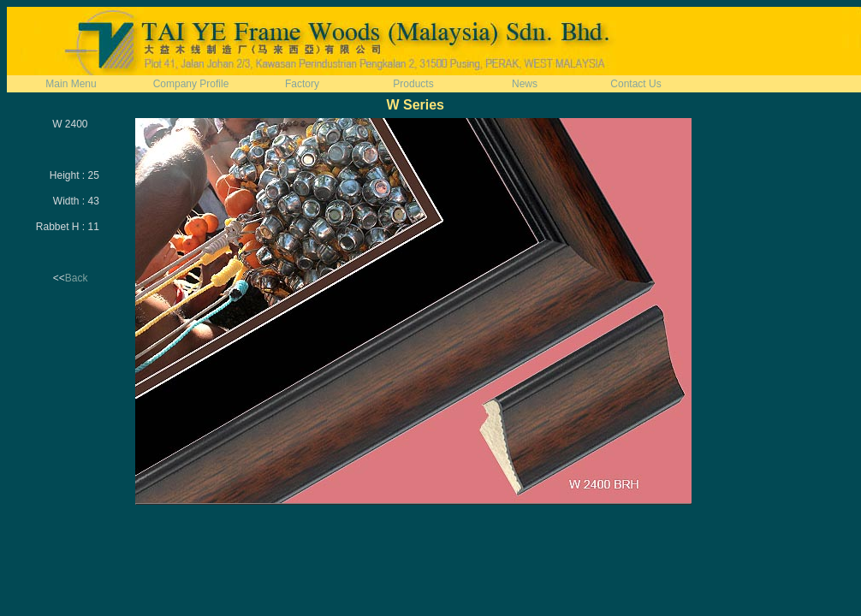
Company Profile (191, 84)
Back (77, 278)
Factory (302, 84)
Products (413, 84)
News (525, 84)
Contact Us (635, 84)
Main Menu (71, 84)
